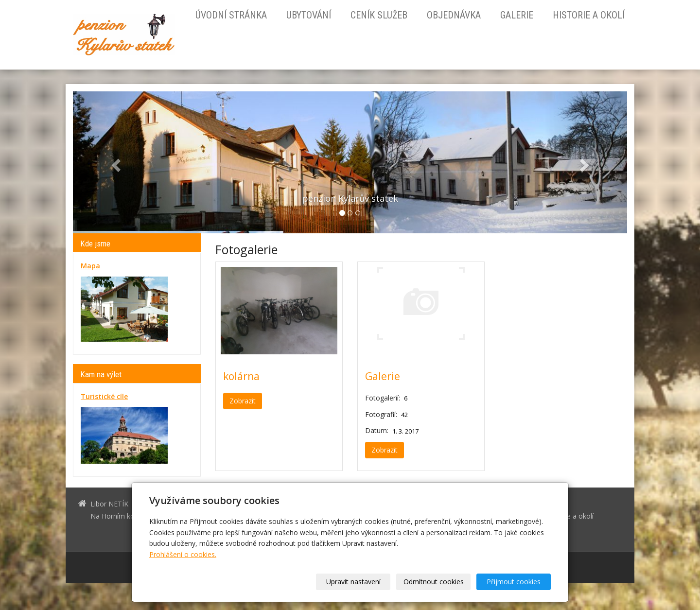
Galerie (517, 15)
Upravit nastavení (353, 582)
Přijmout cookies (514, 582)
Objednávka (454, 15)
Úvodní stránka (231, 15)
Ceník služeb (379, 15)
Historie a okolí (589, 15)
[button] (114, 162)
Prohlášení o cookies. (183, 554)
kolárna (241, 376)
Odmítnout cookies (434, 582)
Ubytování (309, 15)
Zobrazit (243, 401)
